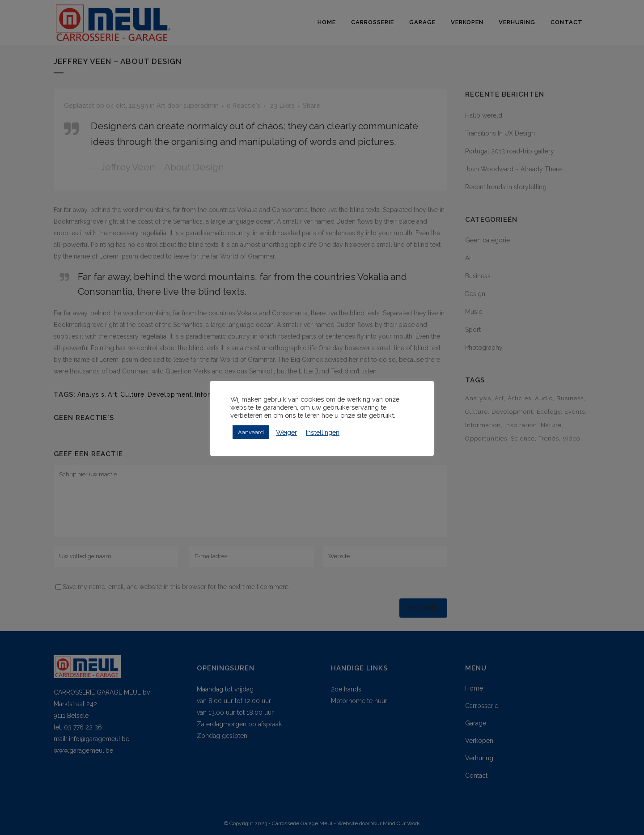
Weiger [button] (286, 432)
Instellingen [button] (323, 432)
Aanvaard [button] (251, 432)
